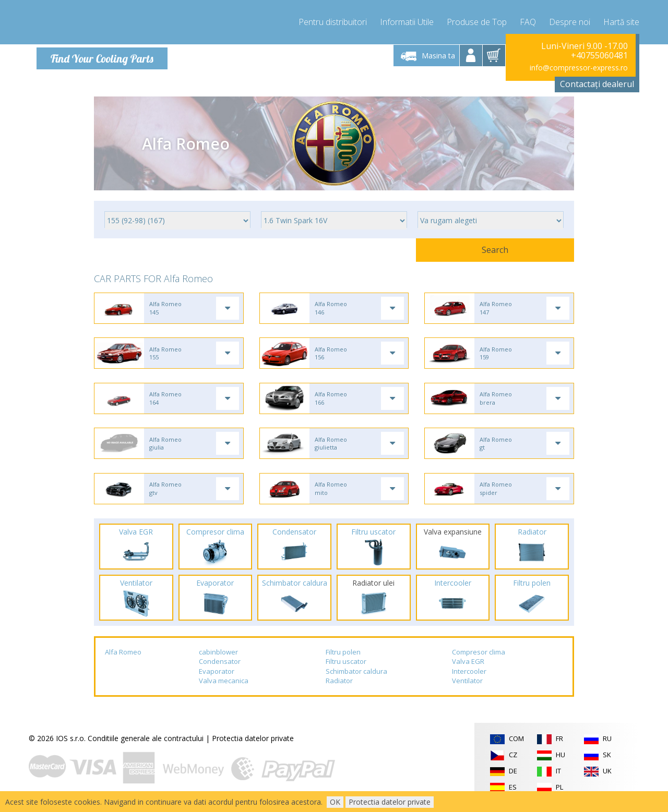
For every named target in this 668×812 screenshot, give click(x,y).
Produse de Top (477, 21)
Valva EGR (468, 670)
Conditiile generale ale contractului (146, 747)
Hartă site (621, 21)
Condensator (220, 670)
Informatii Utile (407, 21)
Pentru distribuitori (333, 21)
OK (335, 802)
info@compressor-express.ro (579, 68)
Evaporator (217, 680)
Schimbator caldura (356, 680)
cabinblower (218, 661)
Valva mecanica (224, 690)
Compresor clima (479, 661)
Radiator (339, 690)
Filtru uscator (346, 670)
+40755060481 (599, 55)
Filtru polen (343, 661)
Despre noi (570, 21)
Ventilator (467, 690)
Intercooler (469, 680)
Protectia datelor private (253, 747)
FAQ (528, 21)
